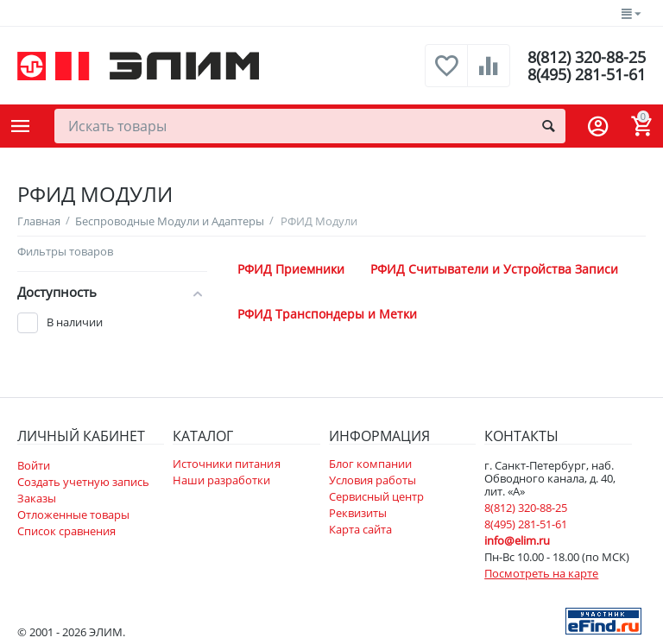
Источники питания (226, 464)
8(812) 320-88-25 (587, 57)
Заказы (37, 498)
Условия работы (373, 480)
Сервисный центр (376, 496)
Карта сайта (360, 529)
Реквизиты (358, 513)
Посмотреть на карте (541, 573)
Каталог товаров (21, 126)
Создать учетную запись (83, 482)
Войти (34, 465)
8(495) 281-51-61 (587, 74)
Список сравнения (66, 531)
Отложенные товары (73, 515)
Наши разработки (221, 480)
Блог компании (370, 464)
